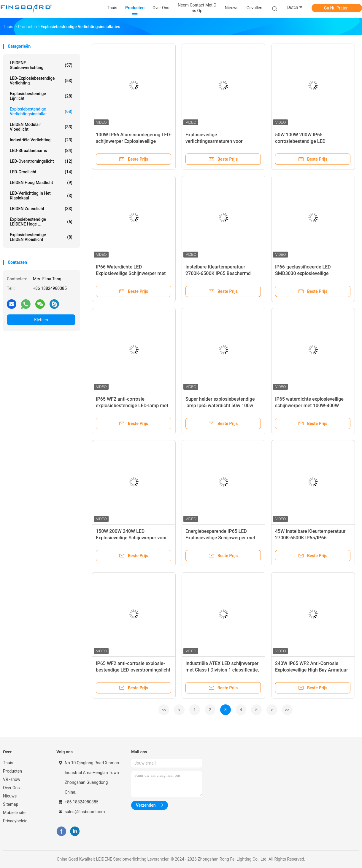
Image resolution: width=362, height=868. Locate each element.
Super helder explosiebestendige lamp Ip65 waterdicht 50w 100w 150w (220, 406)
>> (287, 710)
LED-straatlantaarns (41, 151)
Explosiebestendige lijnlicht (41, 96)
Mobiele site (14, 813)
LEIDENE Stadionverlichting (41, 65)
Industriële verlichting (41, 140)
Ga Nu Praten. (337, 8)
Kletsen (41, 320)
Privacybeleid (15, 821)
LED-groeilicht (41, 172)
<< (164, 710)
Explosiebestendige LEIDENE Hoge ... (41, 222)
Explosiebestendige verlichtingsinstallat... (41, 111)
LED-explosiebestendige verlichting (41, 81)
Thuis (8, 763)
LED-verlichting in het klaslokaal (41, 196)
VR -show (12, 779)
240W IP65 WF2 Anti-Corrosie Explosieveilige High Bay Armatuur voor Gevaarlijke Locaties (312, 670)
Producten (12, 771)
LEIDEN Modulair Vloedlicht (41, 127)
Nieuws (10, 796)
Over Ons (11, 788)
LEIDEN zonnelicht (41, 209)
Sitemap (11, 804)
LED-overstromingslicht (41, 161)
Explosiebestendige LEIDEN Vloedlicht (41, 237)
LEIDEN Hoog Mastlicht (41, 183)
